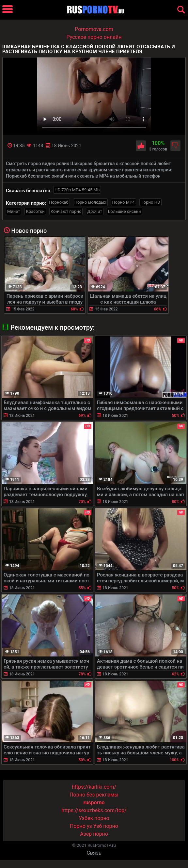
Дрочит (94, 211)
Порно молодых (90, 202)
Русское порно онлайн (94, 37)
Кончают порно (66, 211)
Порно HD (150, 202)
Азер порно (94, 834)
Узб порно (106, 826)
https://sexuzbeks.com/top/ (94, 810)
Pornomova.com (94, 29)
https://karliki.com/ (94, 787)
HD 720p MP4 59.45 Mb (77, 190)
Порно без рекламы (94, 795)
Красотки (35, 211)
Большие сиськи (125, 211)
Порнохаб (59, 202)
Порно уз (81, 826)
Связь (94, 853)
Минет (14, 211)
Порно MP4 (124, 202)
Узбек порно (94, 818)
